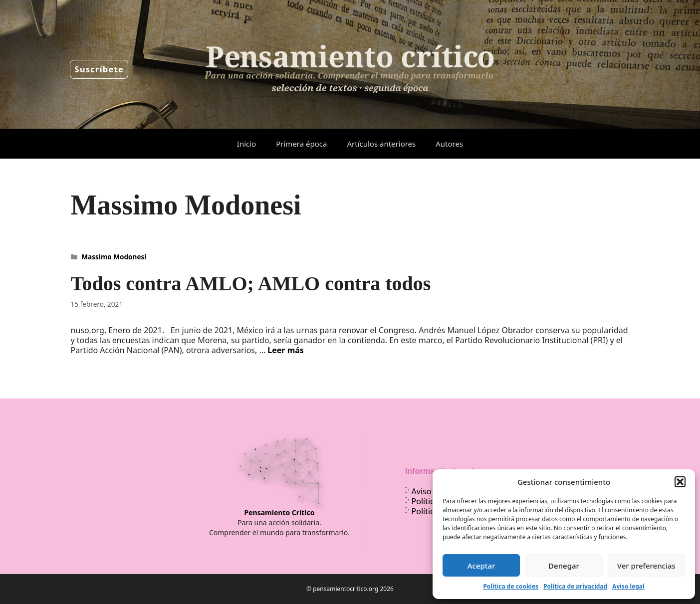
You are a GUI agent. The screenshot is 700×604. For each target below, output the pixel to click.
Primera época (301, 144)
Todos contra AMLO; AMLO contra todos (251, 284)
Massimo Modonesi (114, 257)
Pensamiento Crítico (280, 512)
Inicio (246, 144)
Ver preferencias (646, 566)
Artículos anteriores (381, 144)
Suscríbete (99, 69)
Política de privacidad (575, 586)
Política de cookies (511, 586)
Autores (449, 144)
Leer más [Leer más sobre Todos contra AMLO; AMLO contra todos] (286, 350)
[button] (680, 482)
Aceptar (481, 566)
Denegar (564, 566)
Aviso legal (628, 586)
